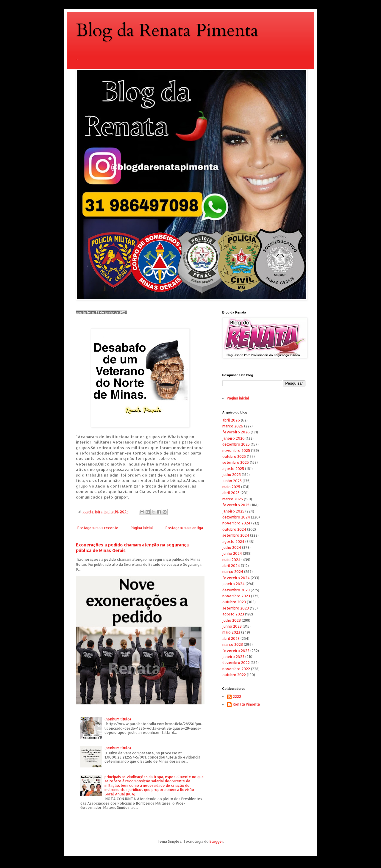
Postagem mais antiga (184, 528)
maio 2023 (231, 632)
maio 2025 (231, 487)
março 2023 (233, 644)
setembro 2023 (236, 608)
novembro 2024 (236, 523)
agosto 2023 (233, 614)
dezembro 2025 (236, 444)
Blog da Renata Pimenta (167, 30)
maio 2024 (231, 560)
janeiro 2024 (234, 584)
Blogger (216, 841)
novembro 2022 (236, 669)
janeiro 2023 (233, 657)
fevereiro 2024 (236, 578)
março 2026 (233, 426)
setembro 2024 (236, 535)
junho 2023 (232, 626)
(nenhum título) (118, 719)
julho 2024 (232, 547)
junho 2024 (232, 553)
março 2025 (233, 499)
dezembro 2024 (236, 517)
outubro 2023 (234, 602)
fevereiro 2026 (236, 432)
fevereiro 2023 (236, 651)
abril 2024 (231, 566)
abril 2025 (231, 493)
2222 (237, 697)
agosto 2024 (233, 542)
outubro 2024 (234, 529)
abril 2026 (231, 420)
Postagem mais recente (98, 528)
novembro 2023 (236, 596)
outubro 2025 (234, 456)
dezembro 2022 (236, 663)
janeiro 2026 (234, 438)
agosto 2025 (233, 469)
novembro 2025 (236, 451)
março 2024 (233, 572)
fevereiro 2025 (236, 505)
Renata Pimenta (246, 704)
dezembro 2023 (236, 590)
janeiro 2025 (233, 511)
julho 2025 (232, 475)
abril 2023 (231, 639)
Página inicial (142, 528)
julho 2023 (232, 620)
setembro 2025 (236, 462)
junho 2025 (232, 481)
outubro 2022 (234, 675)
